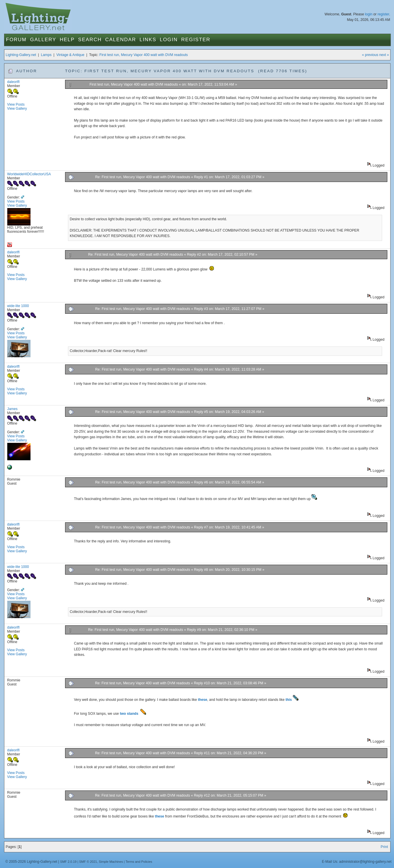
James (12, 409)
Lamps (46, 55)
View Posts (16, 104)
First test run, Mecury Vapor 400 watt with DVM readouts (144, 55)
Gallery (43, 40)
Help (67, 40)
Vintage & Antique (70, 55)
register (383, 14)
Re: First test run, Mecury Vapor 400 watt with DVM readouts (143, 177)
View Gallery (17, 109)
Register (196, 40)
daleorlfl (14, 82)
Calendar (121, 40)
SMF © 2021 (88, 862)
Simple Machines (111, 862)
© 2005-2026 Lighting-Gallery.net (31, 862)
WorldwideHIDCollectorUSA (29, 174)
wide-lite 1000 (18, 306)
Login (169, 40)
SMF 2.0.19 (68, 862)
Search (90, 40)
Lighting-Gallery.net (21, 55)
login (369, 14)
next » (384, 55)
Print (384, 847)
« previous (370, 55)
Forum (16, 40)
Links (148, 40)
